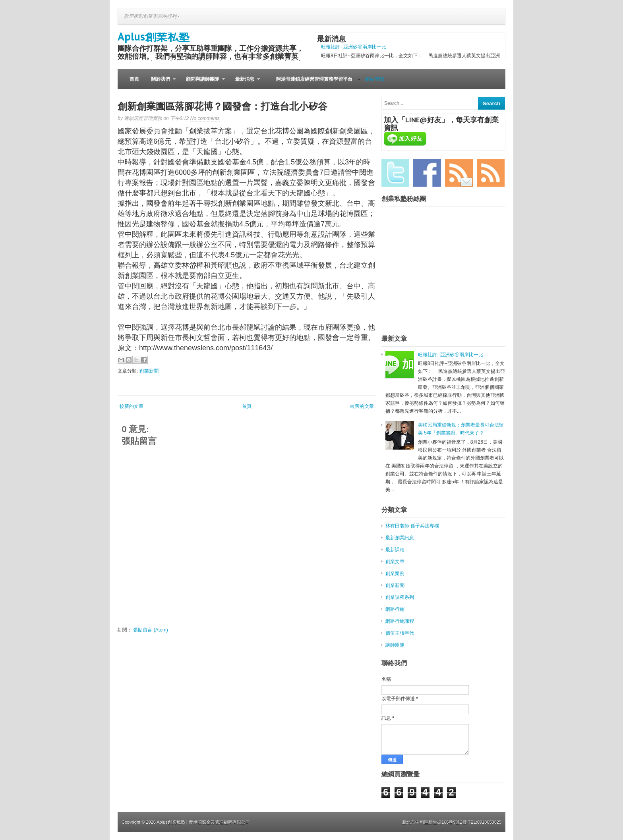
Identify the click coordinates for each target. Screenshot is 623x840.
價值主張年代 (400, 633)
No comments (205, 118)
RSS (491, 173)
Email (459, 173)
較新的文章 (132, 406)
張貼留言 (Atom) (150, 630)
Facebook (427, 173)
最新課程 (395, 550)
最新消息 (245, 83)
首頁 (134, 79)
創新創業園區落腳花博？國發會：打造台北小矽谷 (222, 106)
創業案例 (395, 574)
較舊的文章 (362, 406)
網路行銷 (395, 609)
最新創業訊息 (400, 538)
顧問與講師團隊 (202, 83)
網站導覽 (375, 79)
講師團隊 (395, 645)
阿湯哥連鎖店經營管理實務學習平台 (314, 79)
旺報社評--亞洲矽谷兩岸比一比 (354, 47)
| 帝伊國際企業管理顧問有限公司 (218, 822)
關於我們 (160, 83)
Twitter (395, 173)
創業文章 (395, 562)
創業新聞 (149, 371)
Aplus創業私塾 (154, 36)
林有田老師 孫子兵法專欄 (412, 526)
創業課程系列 (400, 597)
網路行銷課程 (400, 621)
